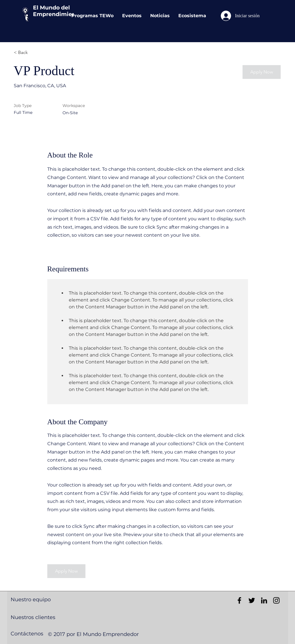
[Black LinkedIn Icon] (264, 600)
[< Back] (34, 53)
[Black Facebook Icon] (239, 600)
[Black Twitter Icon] (252, 600)
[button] (262, 72)
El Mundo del (51, 8)
